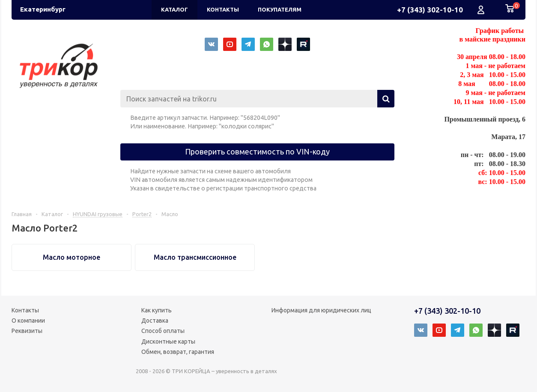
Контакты (25, 310)
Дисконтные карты (168, 342)
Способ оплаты (163, 331)
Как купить (157, 310)
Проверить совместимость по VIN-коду (257, 151)
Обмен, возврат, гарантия (178, 352)
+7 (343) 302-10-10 (430, 10)
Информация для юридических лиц (321, 310)
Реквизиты (27, 331)
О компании (28, 321)
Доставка (155, 321)
